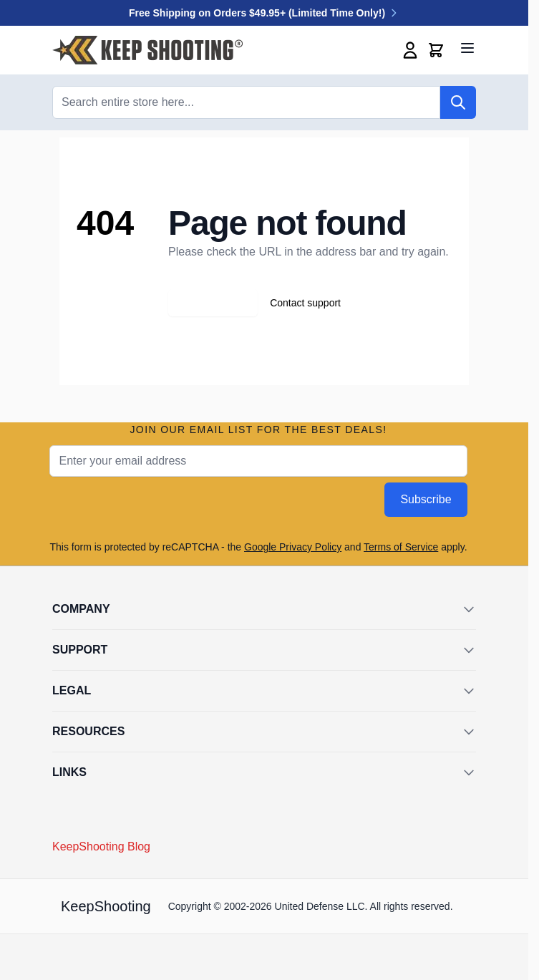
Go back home (213, 303)
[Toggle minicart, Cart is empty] (436, 50)
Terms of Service (401, 547)
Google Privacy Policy (293, 547)
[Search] (458, 102)
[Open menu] (467, 48)
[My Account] (410, 50)
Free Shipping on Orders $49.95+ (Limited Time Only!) (264, 13)
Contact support (305, 303)
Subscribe (426, 499)
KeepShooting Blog (101, 846)
